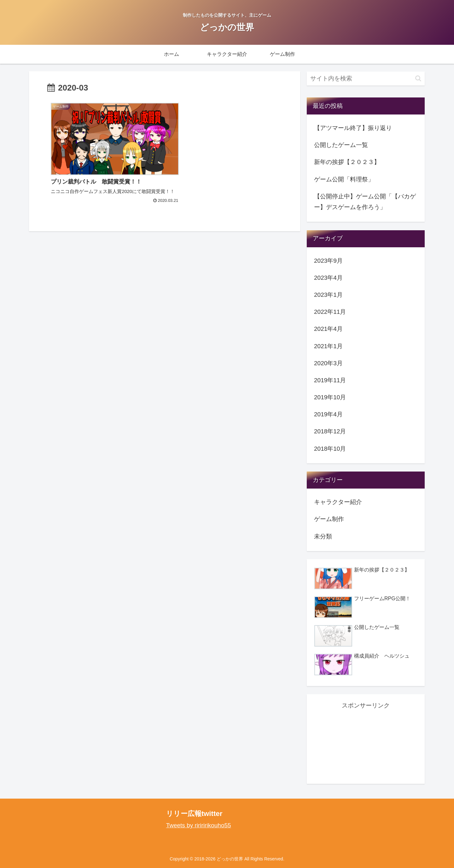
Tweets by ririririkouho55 (199, 825)
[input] (366, 79)
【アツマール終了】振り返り (353, 128)
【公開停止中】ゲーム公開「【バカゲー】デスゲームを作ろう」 (365, 202)
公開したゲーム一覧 (341, 145)
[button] (418, 78)
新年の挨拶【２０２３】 (347, 162)
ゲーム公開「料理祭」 (344, 179)
